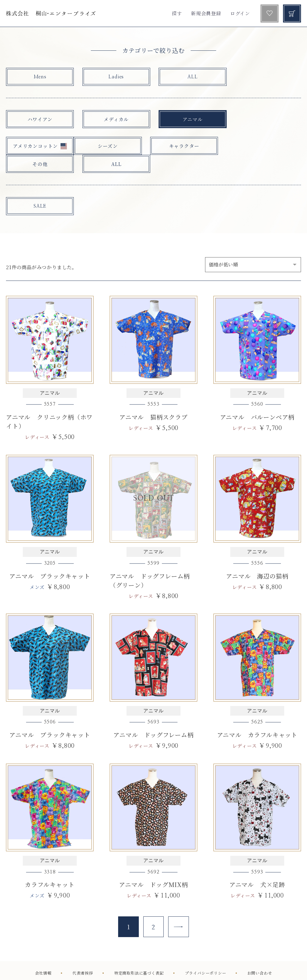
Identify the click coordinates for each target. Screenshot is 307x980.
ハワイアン (39, 119)
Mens (39, 77)
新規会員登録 (206, 13)
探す (177, 13)
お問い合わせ (260, 956)
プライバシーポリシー (206, 956)
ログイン (240, 13)
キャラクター (112, 146)
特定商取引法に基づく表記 (139, 956)
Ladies (112, 77)
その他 (186, 146)
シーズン (38, 146)
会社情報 (43, 956)
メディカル (112, 119)
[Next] (179, 910)
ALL (186, 77)
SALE (38, 189)
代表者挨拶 (83, 956)
